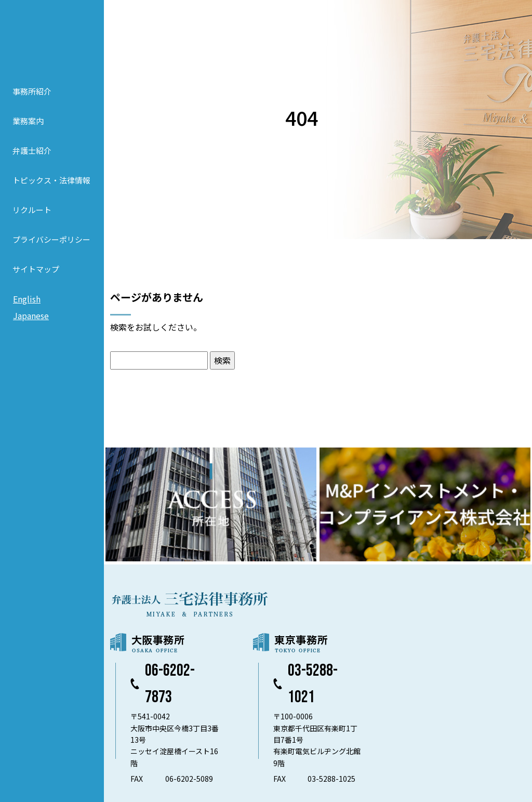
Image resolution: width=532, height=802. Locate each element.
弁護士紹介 (32, 150)
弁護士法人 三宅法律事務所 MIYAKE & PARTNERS (52, 37)
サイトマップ (36, 269)
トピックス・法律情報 (51, 180)
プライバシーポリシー (51, 239)
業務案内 (28, 121)
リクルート (32, 210)
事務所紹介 (32, 91)
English (27, 299)
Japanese (31, 315)
